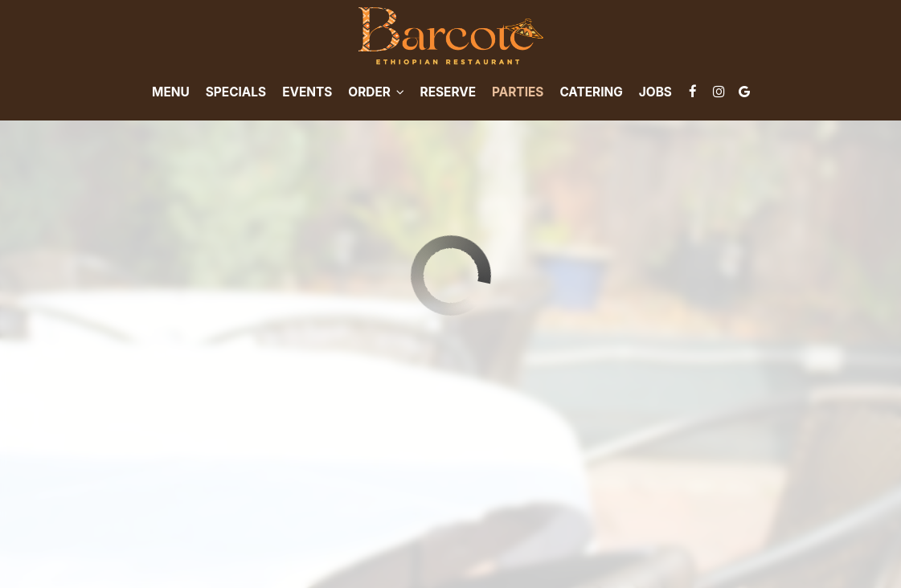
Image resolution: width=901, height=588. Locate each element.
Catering (591, 92)
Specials (236, 92)
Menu (171, 92)
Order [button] (376, 92)
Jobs (655, 92)
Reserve (448, 92)
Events (307, 92)
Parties (518, 92)
